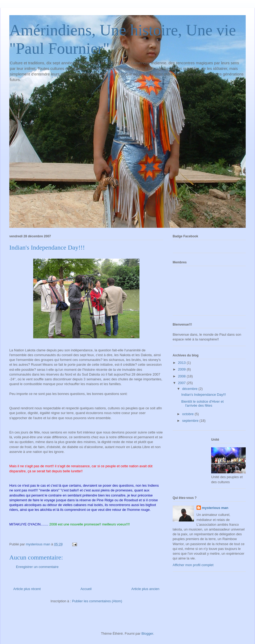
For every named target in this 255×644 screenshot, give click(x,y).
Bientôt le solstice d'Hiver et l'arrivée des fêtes (202, 404)
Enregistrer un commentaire (37, 567)
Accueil (86, 589)
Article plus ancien (146, 589)
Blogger (147, 634)
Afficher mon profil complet (193, 565)
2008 (182, 376)
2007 (182, 383)
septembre (191, 421)
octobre (188, 414)
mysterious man (215, 508)
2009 (182, 369)
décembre (190, 389)
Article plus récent (27, 589)
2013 (182, 363)
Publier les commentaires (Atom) (97, 601)
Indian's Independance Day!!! (203, 395)
